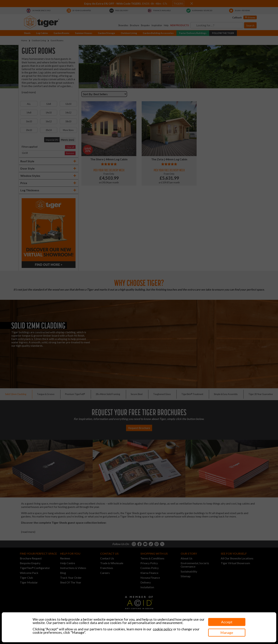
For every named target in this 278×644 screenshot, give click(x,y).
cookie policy (163, 629)
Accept (227, 622)
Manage (227, 632)
